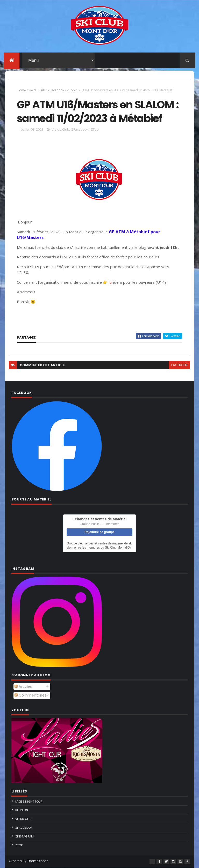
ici (111, 282)
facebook (179, 365)
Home (21, 90)
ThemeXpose (38, 861)
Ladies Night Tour (29, 802)
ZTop (71, 90)
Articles (23, 686)
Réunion (22, 810)
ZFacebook (56, 90)
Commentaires (30, 695)
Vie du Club (37, 90)
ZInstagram (24, 836)
